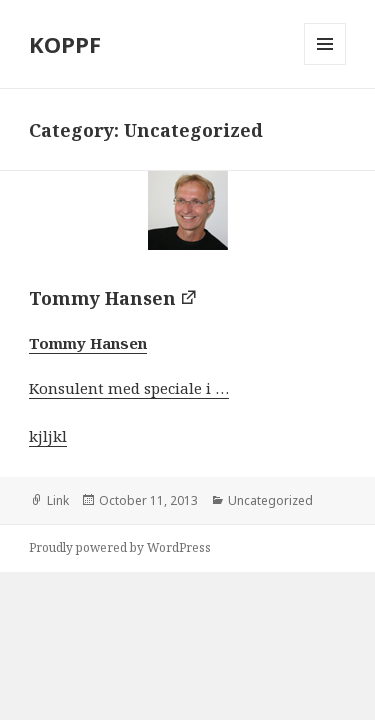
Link (58, 500)
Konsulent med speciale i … (129, 388)
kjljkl (48, 436)
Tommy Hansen (102, 298)
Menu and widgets (325, 64)
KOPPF (65, 44)
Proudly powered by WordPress (120, 547)
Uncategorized (270, 500)
